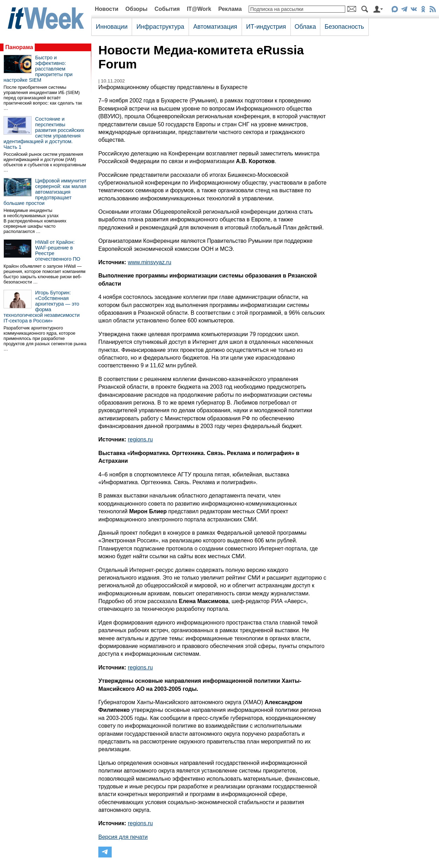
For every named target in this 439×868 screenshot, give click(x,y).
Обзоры (136, 9)
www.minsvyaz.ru (150, 262)
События (167, 9)
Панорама (19, 47)
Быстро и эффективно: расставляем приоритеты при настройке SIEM (38, 69)
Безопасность (344, 27)
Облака (305, 27)
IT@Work (199, 9)
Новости (107, 9)
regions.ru (140, 439)
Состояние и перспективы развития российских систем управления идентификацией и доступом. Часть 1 (44, 133)
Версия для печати (123, 837)
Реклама (230, 9)
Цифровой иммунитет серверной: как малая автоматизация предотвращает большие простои (45, 192)
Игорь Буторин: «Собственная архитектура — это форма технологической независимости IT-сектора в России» (42, 307)
